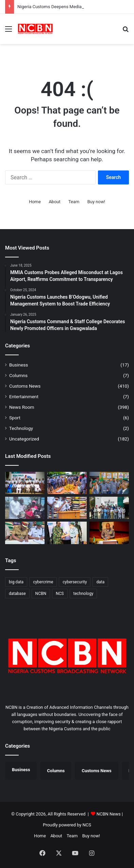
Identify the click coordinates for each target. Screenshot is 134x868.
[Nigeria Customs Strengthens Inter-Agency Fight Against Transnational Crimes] (109, 533)
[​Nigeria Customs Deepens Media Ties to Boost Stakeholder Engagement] (25, 483)
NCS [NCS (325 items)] (60, 594)
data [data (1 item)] (100, 582)
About (55, 202)
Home (35, 202)
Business (19, 365)
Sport (15, 418)
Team (74, 202)
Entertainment (24, 396)
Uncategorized (24, 439)
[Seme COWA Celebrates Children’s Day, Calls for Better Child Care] (25, 508)
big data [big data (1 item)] (16, 582)
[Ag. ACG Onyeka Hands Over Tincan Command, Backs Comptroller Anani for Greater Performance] (109, 483)
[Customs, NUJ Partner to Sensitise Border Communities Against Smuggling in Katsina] (109, 508)
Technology (21, 428)
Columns (18, 375)
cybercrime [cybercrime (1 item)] (43, 582)
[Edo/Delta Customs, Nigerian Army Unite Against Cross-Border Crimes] (67, 533)
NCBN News (109, 814)
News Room (22, 407)
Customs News (25, 386)
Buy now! (96, 202)
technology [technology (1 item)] (83, 594)
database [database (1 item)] (17, 594)
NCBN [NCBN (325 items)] (41, 594)
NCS (87, 825)
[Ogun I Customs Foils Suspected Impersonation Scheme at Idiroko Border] (67, 483)
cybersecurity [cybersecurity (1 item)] (75, 582)
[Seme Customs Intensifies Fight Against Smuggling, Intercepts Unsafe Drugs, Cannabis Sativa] (67, 508)
